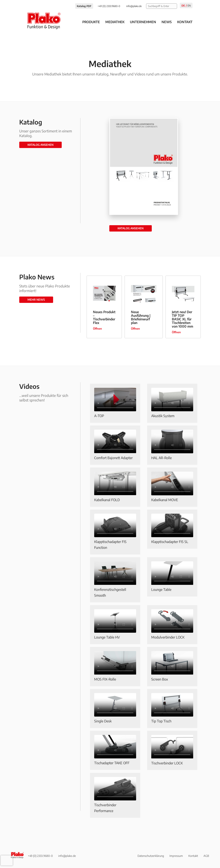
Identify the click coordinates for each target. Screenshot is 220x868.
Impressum (176, 856)
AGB (206, 856)
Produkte (91, 22)
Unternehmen (143, 22)
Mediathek (115, 22)
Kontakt (185, 22)
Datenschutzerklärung (151, 856)
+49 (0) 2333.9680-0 (40, 856)
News (167, 22)
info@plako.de (67, 856)
